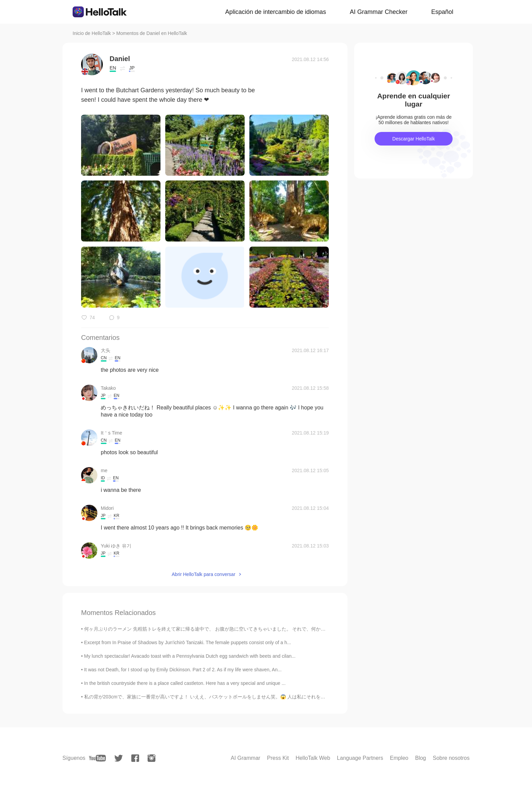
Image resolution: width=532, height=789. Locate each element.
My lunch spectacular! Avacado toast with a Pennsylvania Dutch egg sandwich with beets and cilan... (190, 656)
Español (442, 12)
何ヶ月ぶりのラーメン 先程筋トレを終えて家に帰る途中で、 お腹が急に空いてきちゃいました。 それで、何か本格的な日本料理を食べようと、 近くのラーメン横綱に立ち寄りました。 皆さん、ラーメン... (303, 629)
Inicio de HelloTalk (92, 33)
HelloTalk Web (313, 758)
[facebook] (135, 758)
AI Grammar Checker (379, 12)
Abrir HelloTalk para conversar (204, 574)
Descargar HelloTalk (413, 139)
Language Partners (360, 758)
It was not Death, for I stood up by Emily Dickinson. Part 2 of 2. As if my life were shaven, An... (183, 670)
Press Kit (278, 758)
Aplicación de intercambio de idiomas (276, 12)
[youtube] (97, 758)
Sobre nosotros (451, 758)
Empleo (399, 758)
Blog (420, 758)
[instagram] (151, 758)
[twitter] (119, 758)
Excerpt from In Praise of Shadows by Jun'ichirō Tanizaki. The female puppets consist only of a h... (188, 642)
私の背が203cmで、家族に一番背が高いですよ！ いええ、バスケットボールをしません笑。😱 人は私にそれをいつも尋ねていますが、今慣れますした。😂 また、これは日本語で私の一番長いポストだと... (303, 697)
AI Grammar (245, 758)
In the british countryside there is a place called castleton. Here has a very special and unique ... (185, 683)
